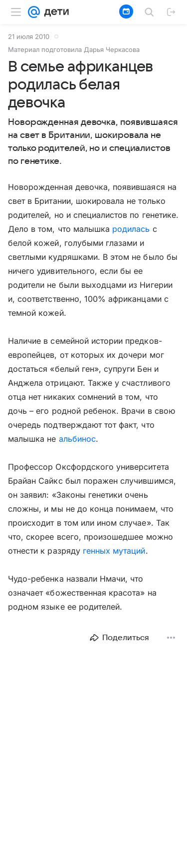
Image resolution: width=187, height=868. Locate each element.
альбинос (77, 439)
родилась (131, 229)
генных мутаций (114, 551)
